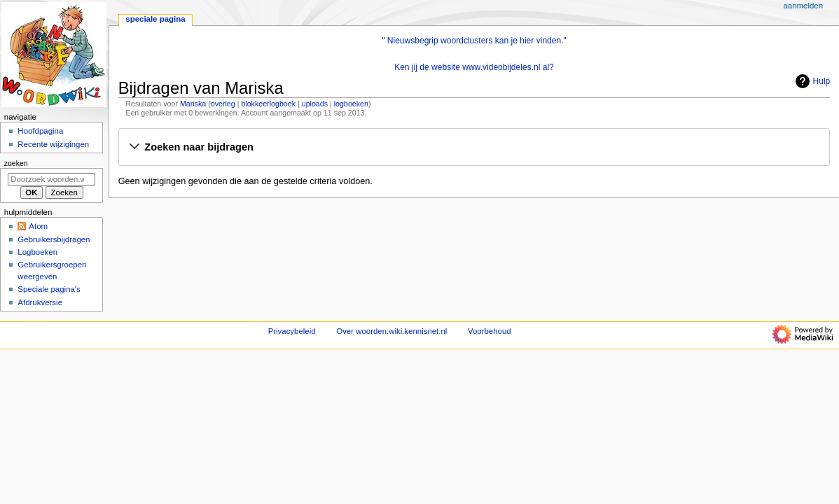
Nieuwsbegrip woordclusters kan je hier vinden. (476, 41)
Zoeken (16, 163)
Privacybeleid (292, 331)
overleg (223, 104)
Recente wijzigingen (53, 144)
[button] (474, 148)
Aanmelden (803, 6)
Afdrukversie (40, 302)
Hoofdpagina (40, 131)
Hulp (811, 81)
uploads (315, 104)
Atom (38, 226)
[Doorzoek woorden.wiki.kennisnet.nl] (51, 179)
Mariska (193, 104)
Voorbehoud (490, 331)
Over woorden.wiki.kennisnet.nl (391, 331)
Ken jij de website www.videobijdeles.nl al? (474, 67)
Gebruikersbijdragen (54, 239)
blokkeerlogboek (268, 104)
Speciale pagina (155, 19)
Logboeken (37, 252)
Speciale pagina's (49, 289)
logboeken (351, 104)
